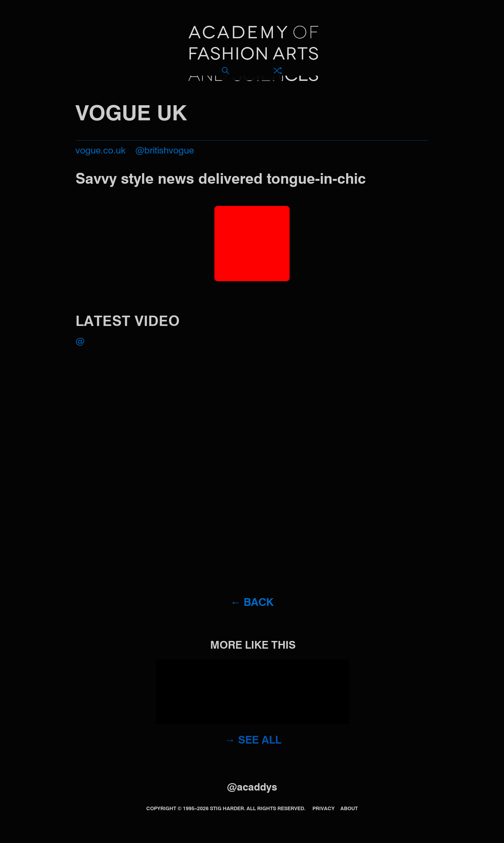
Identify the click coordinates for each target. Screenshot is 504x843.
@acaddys (252, 788)
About (349, 809)
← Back (252, 603)
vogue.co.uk (101, 151)
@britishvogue (165, 151)
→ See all (253, 741)
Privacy (324, 809)
